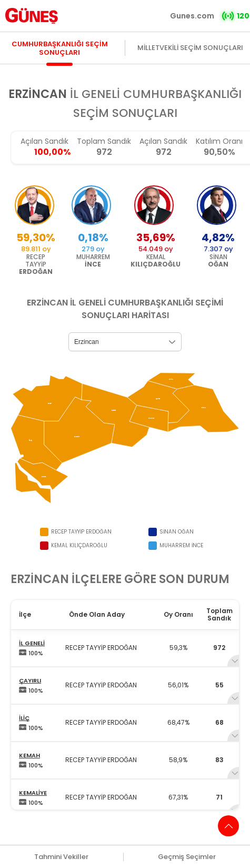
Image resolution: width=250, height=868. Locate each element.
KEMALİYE (33, 793)
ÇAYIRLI (30, 680)
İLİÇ (24, 718)
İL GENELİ (32, 643)
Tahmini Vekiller (61, 857)
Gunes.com (192, 16)
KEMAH (29, 755)
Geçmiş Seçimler (187, 857)
